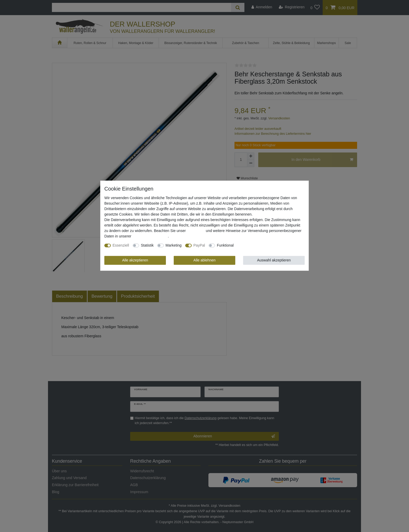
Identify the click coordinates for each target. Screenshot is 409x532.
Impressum (196, 231)
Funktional (225, 245)
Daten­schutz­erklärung (150, 236)
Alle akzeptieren (135, 260)
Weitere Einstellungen (255, 245)
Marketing (174, 245)
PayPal (199, 245)
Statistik (147, 245)
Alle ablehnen (205, 260)
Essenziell (121, 245)
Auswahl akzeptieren (274, 260)
